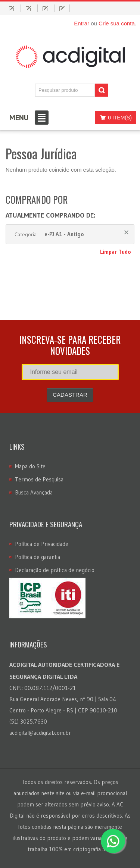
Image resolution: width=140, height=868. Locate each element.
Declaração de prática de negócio (55, 570)
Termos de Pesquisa (39, 479)
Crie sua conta (117, 23)
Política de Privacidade (42, 544)
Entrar (82, 23)
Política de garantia (38, 557)
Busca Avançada (34, 492)
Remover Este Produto (126, 232)
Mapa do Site (30, 466)
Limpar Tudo (115, 252)
